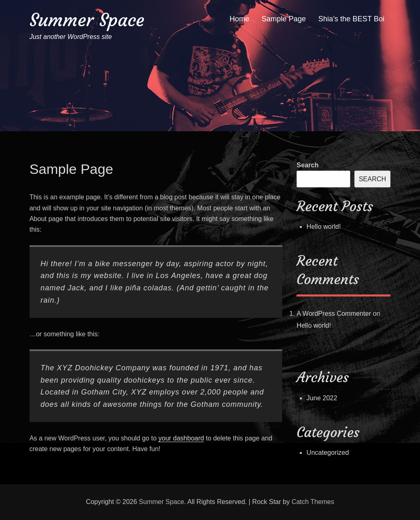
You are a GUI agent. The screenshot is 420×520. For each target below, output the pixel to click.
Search (307, 165)
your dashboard (181, 438)
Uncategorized (328, 453)
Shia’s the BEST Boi (351, 19)
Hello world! (324, 227)
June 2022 (322, 398)
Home (240, 19)
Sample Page (284, 19)
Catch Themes (313, 502)
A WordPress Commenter (334, 314)
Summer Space (87, 20)
